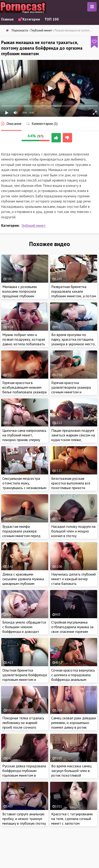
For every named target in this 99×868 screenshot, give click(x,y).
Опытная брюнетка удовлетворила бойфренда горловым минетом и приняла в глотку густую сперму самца (25, 679)
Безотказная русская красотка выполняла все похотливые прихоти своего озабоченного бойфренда (71, 488)
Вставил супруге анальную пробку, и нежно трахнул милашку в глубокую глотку (24, 819)
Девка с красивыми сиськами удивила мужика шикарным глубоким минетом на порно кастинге (25, 581)
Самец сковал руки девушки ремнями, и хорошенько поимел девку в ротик (74, 723)
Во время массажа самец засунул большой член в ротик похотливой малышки (71, 773)
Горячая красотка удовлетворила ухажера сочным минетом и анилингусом (71, 390)
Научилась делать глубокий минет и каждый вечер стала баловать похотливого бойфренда (73, 581)
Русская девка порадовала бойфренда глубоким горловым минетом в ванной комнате (24, 773)
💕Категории (29, 19)
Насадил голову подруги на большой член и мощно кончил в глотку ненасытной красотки (73, 533)
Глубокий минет (34, 225)
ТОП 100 (52, 19)
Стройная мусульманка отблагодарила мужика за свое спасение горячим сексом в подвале (72, 629)
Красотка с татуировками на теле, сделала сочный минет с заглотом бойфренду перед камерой (73, 821)
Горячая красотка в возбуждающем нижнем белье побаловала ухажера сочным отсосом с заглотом (24, 392)
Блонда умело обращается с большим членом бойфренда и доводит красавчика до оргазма (24, 629)
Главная (7, 19)
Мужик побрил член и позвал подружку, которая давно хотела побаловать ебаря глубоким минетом (24, 342)
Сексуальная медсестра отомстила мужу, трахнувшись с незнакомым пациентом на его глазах (24, 485)
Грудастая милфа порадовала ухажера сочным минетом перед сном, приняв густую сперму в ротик (24, 536)
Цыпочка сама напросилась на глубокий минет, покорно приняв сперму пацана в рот (24, 437)
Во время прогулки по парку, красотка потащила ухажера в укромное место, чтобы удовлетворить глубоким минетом (73, 344)
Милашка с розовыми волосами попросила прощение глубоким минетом (20, 294)
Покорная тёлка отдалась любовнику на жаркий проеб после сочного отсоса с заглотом (23, 725)
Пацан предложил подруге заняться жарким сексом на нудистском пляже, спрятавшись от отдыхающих (73, 440)
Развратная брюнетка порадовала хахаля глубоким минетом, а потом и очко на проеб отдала (74, 294)
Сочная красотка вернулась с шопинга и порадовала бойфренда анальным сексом (73, 677)
